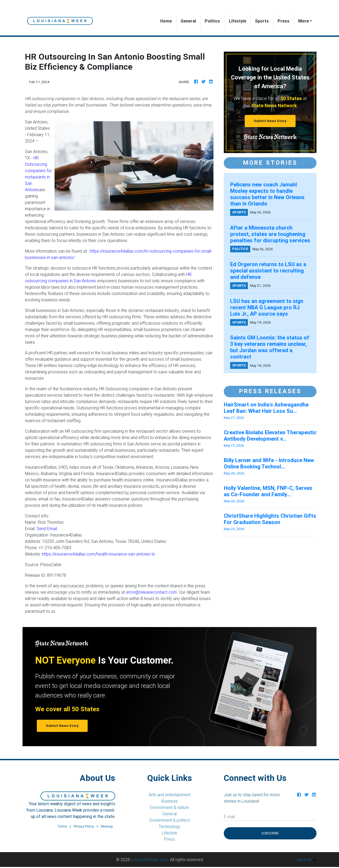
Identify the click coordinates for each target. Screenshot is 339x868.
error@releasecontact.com (151, 592)
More (304, 21)
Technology (169, 826)
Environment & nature (169, 807)
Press (284, 21)
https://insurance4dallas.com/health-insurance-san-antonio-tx (98, 554)
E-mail (229, 817)
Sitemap (107, 826)
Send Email (47, 529)
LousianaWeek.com (150, 860)
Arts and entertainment (169, 795)
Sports (262, 21)
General (188, 21)
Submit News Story (270, 121)
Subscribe (270, 833)
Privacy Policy (84, 826)
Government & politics (169, 820)
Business (169, 801)
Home (168, 21)
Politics (212, 21)
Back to (307, 860)
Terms (62, 826)
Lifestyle (238, 21)
